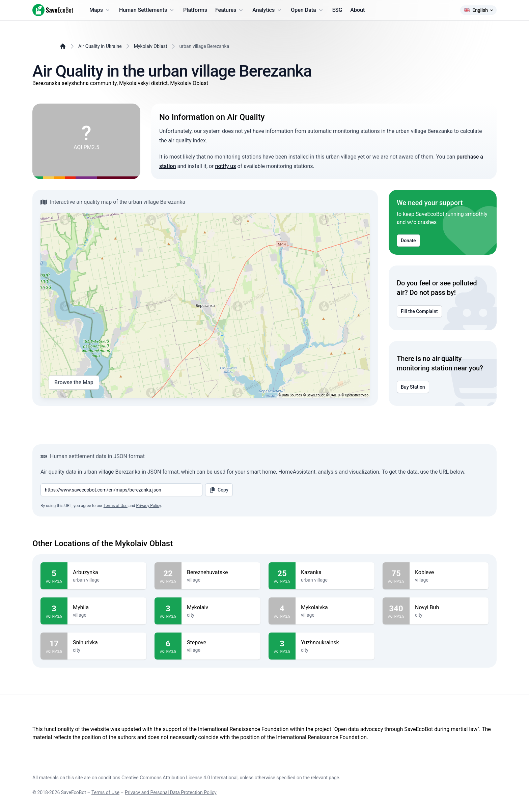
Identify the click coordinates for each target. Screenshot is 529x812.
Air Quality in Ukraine (100, 46)
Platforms (195, 10)
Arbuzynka (107, 572)
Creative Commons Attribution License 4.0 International (179, 778)
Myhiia (107, 608)
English (478, 10)
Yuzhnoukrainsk (335, 643)
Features (230, 10)
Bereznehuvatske (221, 572)
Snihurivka (107, 643)
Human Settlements (147, 10)
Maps (100, 10)
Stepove (221, 643)
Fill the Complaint (419, 311)
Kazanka (335, 572)
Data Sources (292, 395)
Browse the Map (74, 383)
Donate (408, 241)
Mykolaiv (221, 608)
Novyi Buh (449, 608)
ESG (337, 10)
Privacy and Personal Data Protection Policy (171, 792)
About (357, 10)
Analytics (268, 10)
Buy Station (413, 387)
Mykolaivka (335, 608)
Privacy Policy (149, 506)
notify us (226, 166)
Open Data (308, 10)
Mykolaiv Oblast (151, 46)
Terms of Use (116, 506)
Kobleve (449, 572)
